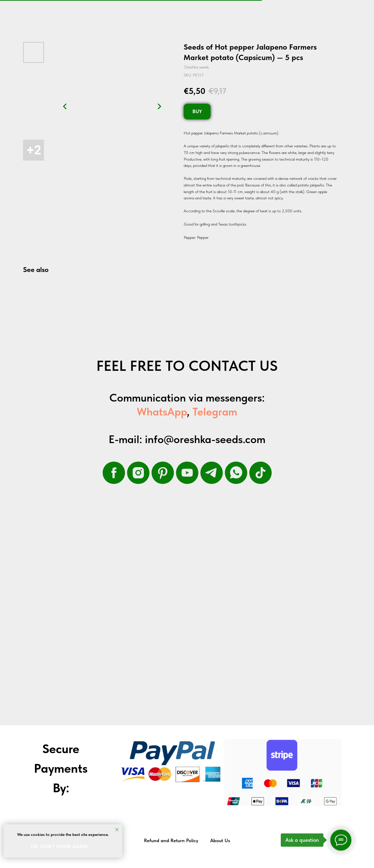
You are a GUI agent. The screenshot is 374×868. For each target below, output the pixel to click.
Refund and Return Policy (171, 840)
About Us (220, 840)
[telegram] (212, 473)
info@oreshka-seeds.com (205, 439)
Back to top (352, 841)
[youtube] (187, 473)
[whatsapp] (236, 473)
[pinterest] (163, 473)
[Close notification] (117, 830)
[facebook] (114, 473)
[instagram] (138, 473)
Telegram (215, 412)
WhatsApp (162, 412)
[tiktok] (261, 473)
